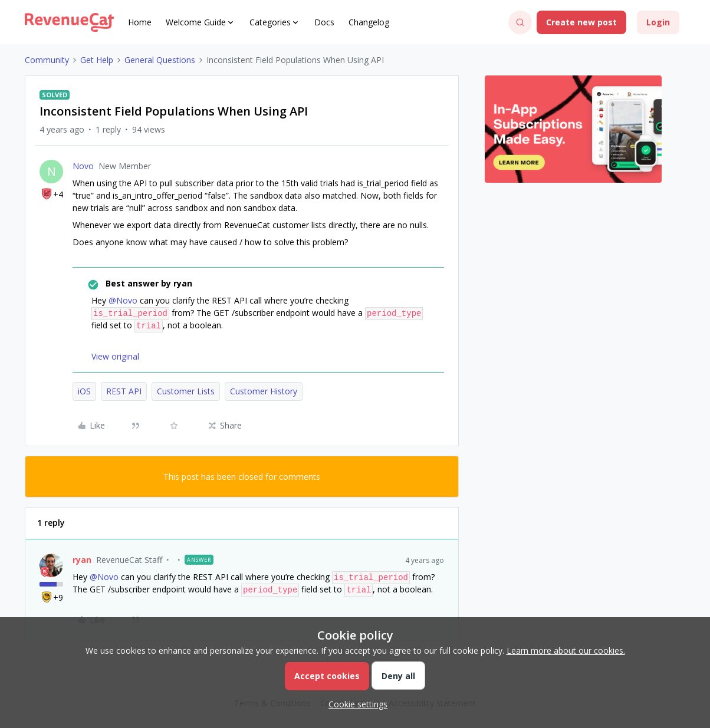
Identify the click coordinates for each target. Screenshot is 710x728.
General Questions (160, 60)
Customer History (264, 391)
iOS (84, 391)
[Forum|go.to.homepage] (69, 22)
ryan (82, 560)
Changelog (369, 22)
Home (140, 22)
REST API (124, 391)
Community (47, 60)
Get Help (97, 60)
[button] (581, 22)
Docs (324, 22)
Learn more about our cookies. (566, 650)
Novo (83, 166)
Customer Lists (186, 391)
